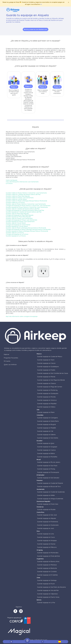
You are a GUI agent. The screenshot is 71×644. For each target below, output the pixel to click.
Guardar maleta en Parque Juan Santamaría (20, 198)
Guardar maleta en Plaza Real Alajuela (18, 196)
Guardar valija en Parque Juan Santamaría (19, 218)
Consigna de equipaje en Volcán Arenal (18, 225)
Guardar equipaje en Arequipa (47, 541)
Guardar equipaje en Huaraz (46, 544)
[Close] (69, 2)
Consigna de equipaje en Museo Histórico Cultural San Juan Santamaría (28, 206)
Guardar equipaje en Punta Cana (48, 504)
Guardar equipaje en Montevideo (48, 553)
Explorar (7, 354)
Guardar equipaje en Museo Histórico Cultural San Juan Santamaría (27, 207)
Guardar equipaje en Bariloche (47, 568)
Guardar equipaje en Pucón (46, 584)
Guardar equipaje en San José (47, 515)
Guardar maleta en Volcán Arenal (16, 199)
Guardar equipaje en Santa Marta (48, 421)
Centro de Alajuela (12, 180)
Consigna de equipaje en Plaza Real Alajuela (20, 215)
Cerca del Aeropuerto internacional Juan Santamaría (22, 182)
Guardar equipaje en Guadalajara (48, 367)
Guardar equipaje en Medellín (47, 428)
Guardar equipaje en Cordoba (47, 572)
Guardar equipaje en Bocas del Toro (49, 486)
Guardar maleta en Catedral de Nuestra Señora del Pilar (23, 194)
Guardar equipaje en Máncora (47, 547)
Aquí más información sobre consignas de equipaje (22, 316)
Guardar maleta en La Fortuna (15, 202)
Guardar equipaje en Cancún (46, 363)
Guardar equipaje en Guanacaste (48, 525)
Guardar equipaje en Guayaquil (47, 447)
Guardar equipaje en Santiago (47, 580)
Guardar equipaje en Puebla (46, 370)
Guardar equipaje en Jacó (46, 528)
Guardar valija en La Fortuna (15, 233)
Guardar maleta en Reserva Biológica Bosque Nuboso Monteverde (26, 201)
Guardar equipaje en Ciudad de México (50, 357)
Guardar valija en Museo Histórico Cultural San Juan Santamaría (26, 204)
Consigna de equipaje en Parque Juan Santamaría (21, 220)
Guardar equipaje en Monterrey (47, 390)
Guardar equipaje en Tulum (46, 360)
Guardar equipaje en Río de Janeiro (49, 462)
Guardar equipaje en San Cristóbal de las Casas (53, 373)
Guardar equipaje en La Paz (46, 603)
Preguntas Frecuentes (11, 358)
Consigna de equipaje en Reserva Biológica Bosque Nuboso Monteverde (28, 229)
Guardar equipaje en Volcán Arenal (17, 226)
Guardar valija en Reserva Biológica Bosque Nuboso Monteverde (26, 228)
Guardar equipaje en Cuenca (46, 450)
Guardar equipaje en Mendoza (47, 565)
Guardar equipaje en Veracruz (47, 400)
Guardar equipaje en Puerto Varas (48, 597)
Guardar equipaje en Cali (45, 431)
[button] (60, 642)
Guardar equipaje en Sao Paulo (47, 466)
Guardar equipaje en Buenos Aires (48, 561)
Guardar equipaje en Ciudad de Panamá (50, 483)
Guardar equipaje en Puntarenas (48, 522)
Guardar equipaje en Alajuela (47, 518)
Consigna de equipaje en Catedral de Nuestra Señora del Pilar (25, 210)
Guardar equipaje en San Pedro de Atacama (51, 587)
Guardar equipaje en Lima (45, 534)
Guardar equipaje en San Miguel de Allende (51, 380)
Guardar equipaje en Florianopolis (48, 472)
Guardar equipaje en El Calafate (47, 575)
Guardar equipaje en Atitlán (46, 495)
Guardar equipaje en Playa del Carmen (50, 387)
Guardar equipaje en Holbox (46, 407)
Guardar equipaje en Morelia (46, 397)
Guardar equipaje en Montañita (47, 457)
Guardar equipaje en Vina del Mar (48, 590)
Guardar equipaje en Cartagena (47, 418)
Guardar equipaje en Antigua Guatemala (50, 499)
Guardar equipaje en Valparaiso (47, 594)
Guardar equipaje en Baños (46, 453)
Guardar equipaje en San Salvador (48, 478)
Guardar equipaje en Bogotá (46, 424)
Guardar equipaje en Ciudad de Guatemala (51, 492)
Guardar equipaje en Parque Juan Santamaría (20, 222)
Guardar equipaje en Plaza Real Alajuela (18, 217)
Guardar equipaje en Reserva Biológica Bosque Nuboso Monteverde (27, 231)
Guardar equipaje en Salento (46, 435)
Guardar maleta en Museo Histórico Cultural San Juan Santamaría (26, 193)
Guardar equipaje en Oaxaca (46, 383)
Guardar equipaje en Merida (46, 377)
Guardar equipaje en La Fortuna (16, 236)
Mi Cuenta (7, 361)
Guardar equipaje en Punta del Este (48, 556)
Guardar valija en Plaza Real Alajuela (17, 214)
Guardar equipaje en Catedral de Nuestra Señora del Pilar (24, 212)
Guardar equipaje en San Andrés (48, 438)
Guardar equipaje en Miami (46, 412)
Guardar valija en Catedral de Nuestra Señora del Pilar (23, 209)
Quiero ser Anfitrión (10, 365)
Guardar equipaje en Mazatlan (47, 404)
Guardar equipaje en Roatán (46, 509)
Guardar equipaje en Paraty (46, 469)
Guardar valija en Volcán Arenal (16, 223)
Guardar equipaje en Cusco (46, 537)
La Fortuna (9, 183)
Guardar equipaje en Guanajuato (48, 393)
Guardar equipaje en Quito (46, 443)
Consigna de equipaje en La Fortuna (17, 234)
